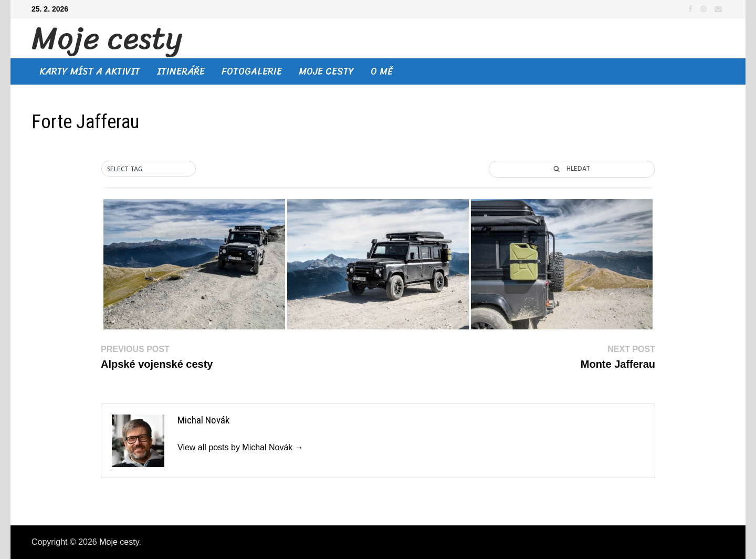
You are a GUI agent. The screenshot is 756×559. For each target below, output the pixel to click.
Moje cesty (107, 38)
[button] (149, 169)
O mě (382, 71)
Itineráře (181, 71)
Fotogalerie (252, 71)
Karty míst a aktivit (90, 71)
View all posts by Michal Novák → (240, 447)
